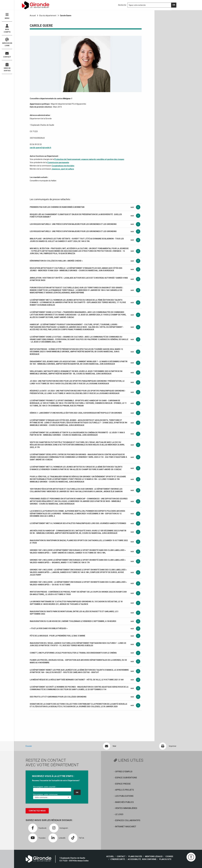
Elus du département (48, 16)
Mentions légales (154, 856)
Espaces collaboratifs (128, 820)
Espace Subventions (126, 778)
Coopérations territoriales (63, 166)
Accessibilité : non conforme (142, 859)
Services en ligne (7, 42)
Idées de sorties (7, 67)
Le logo (119, 814)
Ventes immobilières (126, 808)
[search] (174, 5)
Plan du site (165, 859)
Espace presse (123, 784)
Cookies (169, 856)
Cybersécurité (118, 859)
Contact (7, 55)
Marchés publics (124, 802)
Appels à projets (125, 790)
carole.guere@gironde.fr (41, 148)
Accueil (33, 16)
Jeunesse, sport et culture (63, 169)
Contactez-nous (37, 811)
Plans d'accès (135, 856)
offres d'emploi (124, 772)
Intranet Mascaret (126, 827)
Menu (7, 16)
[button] (191, 857)
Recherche (122, 5)
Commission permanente (58, 163)
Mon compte (7, 29)
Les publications (124, 796)
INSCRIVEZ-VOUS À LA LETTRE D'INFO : (53, 776)
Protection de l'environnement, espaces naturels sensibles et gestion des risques (89, 159)
